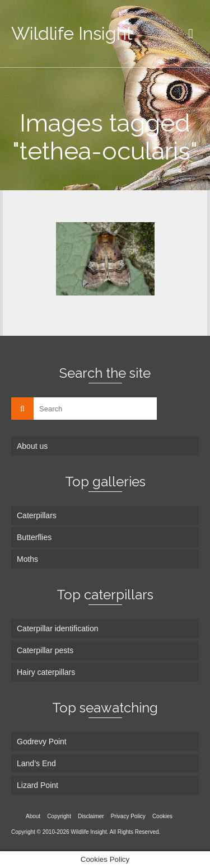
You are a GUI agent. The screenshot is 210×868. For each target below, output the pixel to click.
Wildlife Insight (72, 33)
